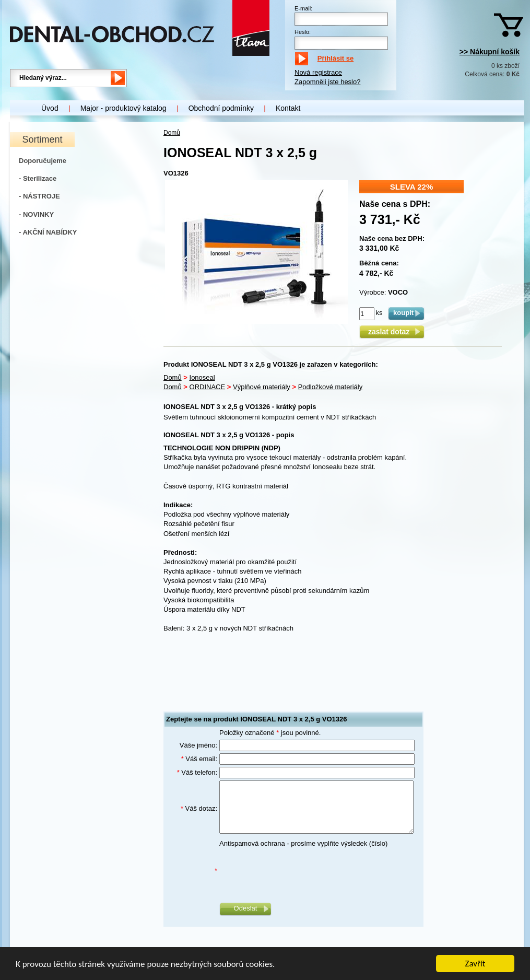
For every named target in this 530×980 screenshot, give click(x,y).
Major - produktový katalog (123, 108)
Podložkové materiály (331, 387)
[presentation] (299, 871)
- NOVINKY (36, 214)
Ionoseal (202, 377)
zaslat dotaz (392, 332)
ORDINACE (208, 387)
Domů (172, 133)
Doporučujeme (43, 161)
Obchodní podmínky (221, 108)
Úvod (50, 108)
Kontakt (288, 108)
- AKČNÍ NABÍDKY (48, 232)
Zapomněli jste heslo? (327, 82)
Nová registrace (318, 72)
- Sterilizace (38, 178)
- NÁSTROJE (39, 196)
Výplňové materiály (262, 387)
